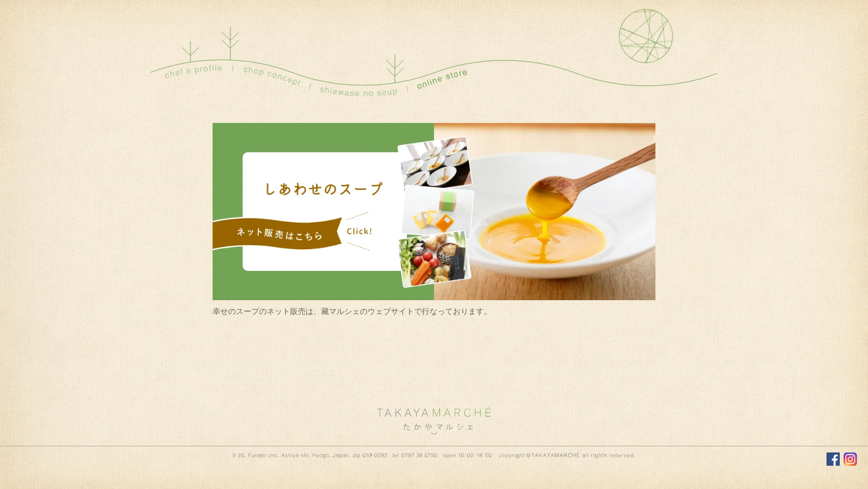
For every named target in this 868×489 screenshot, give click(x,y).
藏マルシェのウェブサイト (368, 312)
